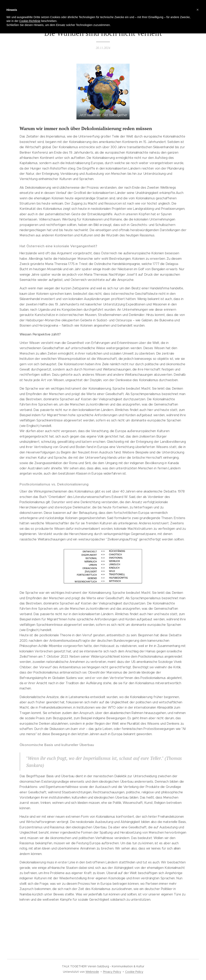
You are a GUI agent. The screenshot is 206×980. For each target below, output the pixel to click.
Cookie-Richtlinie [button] (30, 21)
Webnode (92, 972)
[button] (198, 10)
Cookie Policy (134, 972)
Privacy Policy (112, 972)
